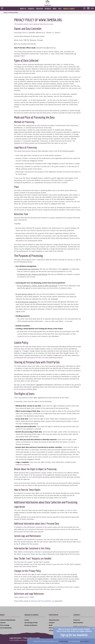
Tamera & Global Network (8, 620)
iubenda (34, 601)
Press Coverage (5, 625)
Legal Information (16, 638)
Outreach (48, 9)
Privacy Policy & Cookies (32, 638)
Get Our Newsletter (6, 628)
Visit (60, 9)
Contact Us (77, 620)
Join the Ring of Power (31, 623)
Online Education (54, 620)
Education (39, 9)
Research (31, 9)
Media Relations (78, 623)
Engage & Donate (69, 9)
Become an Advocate (31, 625)
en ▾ (92, 8)
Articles (51, 630)
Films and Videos (54, 628)
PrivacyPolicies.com (48, 601)
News (55, 9)
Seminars (52, 623)
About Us (23, 9)
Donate (27, 620)
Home (6, 13)
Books (51, 625)
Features (3, 623)
